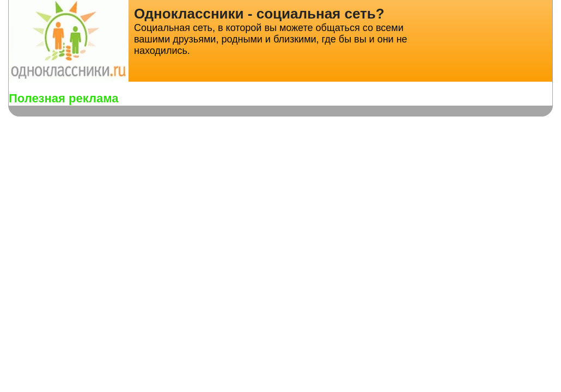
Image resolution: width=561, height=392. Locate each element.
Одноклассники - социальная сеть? (259, 14)
